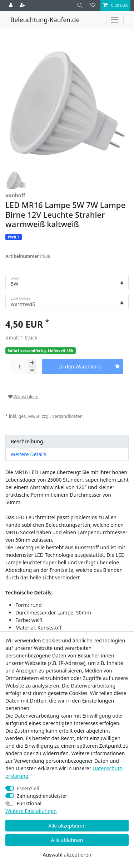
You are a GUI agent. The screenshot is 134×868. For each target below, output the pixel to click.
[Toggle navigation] (115, 20)
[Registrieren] (23, 6)
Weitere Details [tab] (28, 454)
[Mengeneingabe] (19, 367)
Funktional (29, 803)
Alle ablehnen (67, 840)
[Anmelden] (11, 6)
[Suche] (80, 6)
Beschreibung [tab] (27, 441)
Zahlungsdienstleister (42, 796)
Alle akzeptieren (67, 826)
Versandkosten (68, 416)
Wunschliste (23, 397)
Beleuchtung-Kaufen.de (45, 20)
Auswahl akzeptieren (67, 855)
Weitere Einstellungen (31, 811)
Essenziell (28, 788)
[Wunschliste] (93, 6)
